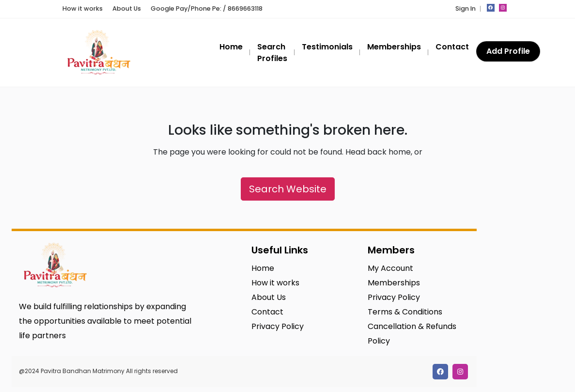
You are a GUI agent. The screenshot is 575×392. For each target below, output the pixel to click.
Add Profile (508, 51)
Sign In (466, 8)
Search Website (288, 189)
